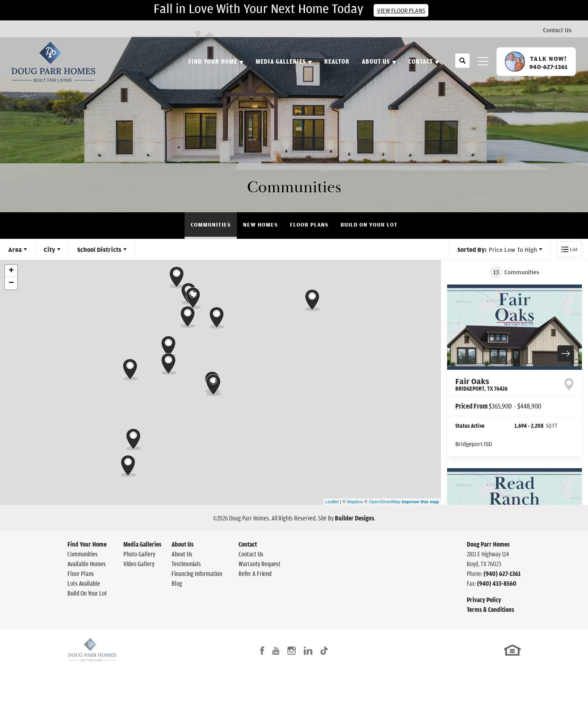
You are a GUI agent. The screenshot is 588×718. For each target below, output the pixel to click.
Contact (248, 544)
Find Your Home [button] (213, 61)
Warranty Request (259, 564)
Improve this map (420, 502)
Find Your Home (87, 544)
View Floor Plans (401, 10)
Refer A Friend (255, 574)
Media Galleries (142, 544)
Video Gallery (139, 564)
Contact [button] (421, 61)
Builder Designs (354, 518)
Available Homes (87, 564)
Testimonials (186, 564)
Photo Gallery (139, 554)
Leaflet (332, 502)
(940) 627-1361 (502, 574)
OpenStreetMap (385, 502)
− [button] (11, 283)
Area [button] (15, 249)
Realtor (337, 61)
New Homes (260, 225)
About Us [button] (376, 61)
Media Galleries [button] (281, 61)
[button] (462, 65)
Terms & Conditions (490, 609)
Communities (211, 225)
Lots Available (84, 583)
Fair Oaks (481, 384)
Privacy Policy (484, 600)
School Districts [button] (99, 249)
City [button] (49, 249)
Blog (177, 583)
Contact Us (557, 30)
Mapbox (355, 502)
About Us (183, 544)
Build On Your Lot (369, 225)
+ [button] (11, 271)
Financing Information (197, 574)
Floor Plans (309, 225)
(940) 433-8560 (497, 583)
